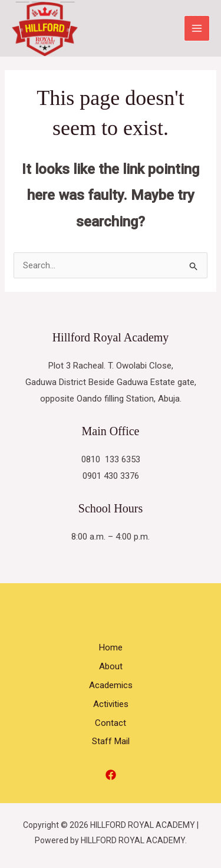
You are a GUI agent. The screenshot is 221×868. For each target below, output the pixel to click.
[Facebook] (111, 775)
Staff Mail (111, 741)
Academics (111, 685)
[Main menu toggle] (197, 29)
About (111, 666)
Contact (111, 723)
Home (111, 647)
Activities (111, 704)
